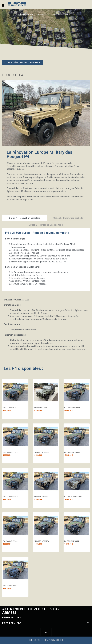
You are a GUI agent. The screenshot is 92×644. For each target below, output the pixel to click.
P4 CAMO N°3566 (10, 541)
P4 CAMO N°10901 (72, 408)
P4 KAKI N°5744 (40, 408)
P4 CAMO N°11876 (11, 497)
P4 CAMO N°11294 (41, 541)
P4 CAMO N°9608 (10, 586)
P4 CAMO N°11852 (11, 452)
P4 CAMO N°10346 (72, 452)
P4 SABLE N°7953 (41, 497)
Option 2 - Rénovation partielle (68, 218)
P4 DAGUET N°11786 (73, 497)
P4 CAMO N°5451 (10, 408)
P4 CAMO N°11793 (41, 452)
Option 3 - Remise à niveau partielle (46, 225)
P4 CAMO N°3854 (72, 541)
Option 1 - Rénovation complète (24, 218)
